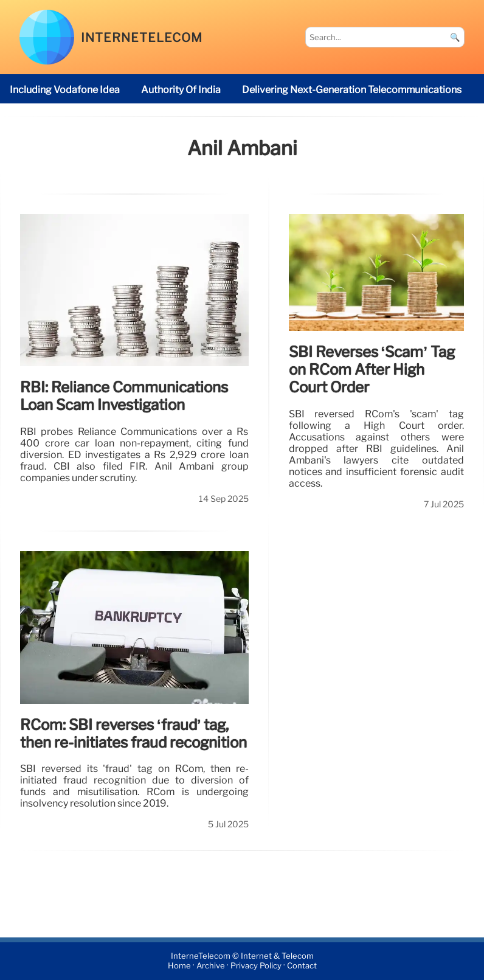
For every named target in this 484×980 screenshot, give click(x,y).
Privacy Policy (256, 966)
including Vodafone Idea (65, 90)
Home (179, 966)
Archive (211, 966)
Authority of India (181, 90)
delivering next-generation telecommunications (352, 90)
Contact (302, 966)
